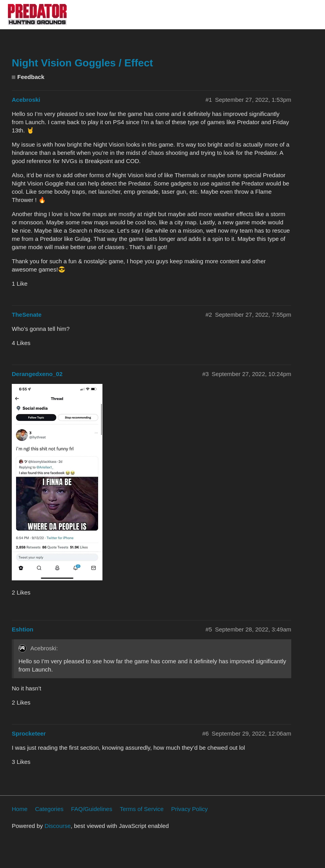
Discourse (58, 826)
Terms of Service (142, 809)
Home (20, 809)
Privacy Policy (189, 809)
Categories (49, 809)
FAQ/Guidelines (92, 809)
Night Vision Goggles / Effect (82, 63)
